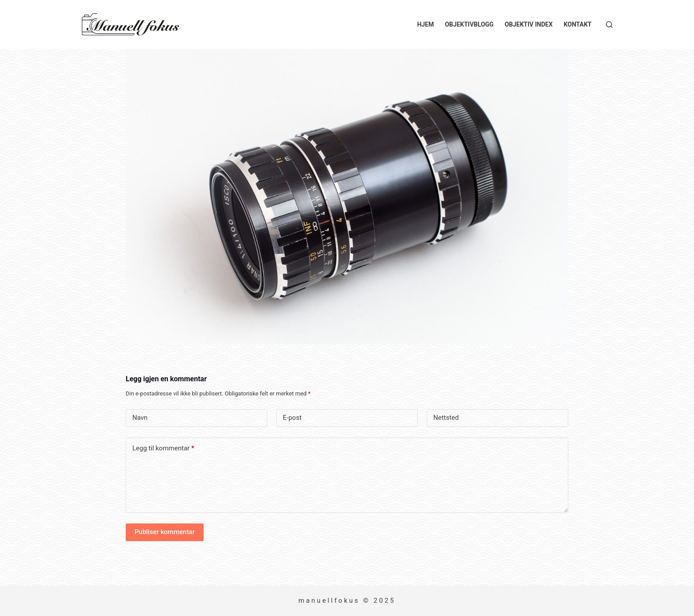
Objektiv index (528, 24)
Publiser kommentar (165, 532)
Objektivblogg (469, 24)
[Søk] (609, 25)
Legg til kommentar (163, 448)
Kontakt (578, 24)
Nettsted (446, 418)
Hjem (425, 24)
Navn (140, 418)
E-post (292, 418)
